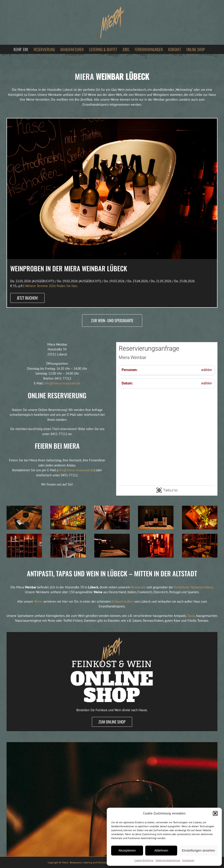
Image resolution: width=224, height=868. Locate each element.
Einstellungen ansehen (198, 850)
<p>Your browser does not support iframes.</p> (167, 419)
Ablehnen (161, 850)
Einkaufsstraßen (123, 601)
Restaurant (138, 587)
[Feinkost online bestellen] (112, 634)
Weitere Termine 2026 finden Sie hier (51, 286)
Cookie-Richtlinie (144, 860)
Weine (38, 601)
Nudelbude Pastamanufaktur (193, 587)
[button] (215, 813)
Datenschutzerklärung (168, 860)
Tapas (191, 616)
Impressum (188, 860)
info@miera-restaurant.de (62, 383)
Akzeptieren (127, 850)
